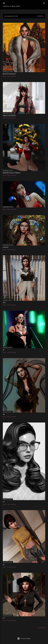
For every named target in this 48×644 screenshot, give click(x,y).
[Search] (44, 3)
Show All (40, 16)
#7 (4, 502)
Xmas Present (9, 115)
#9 (4, 350)
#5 (4, 618)
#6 (4, 564)
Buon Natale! (9, 74)
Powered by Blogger (24, 639)
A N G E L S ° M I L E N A (11, 6)
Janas (6, 247)
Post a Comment (11, 76)
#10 (4, 302)
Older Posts (41, 628)
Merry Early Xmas (11, 173)
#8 (4, 414)
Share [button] (4, 76)
